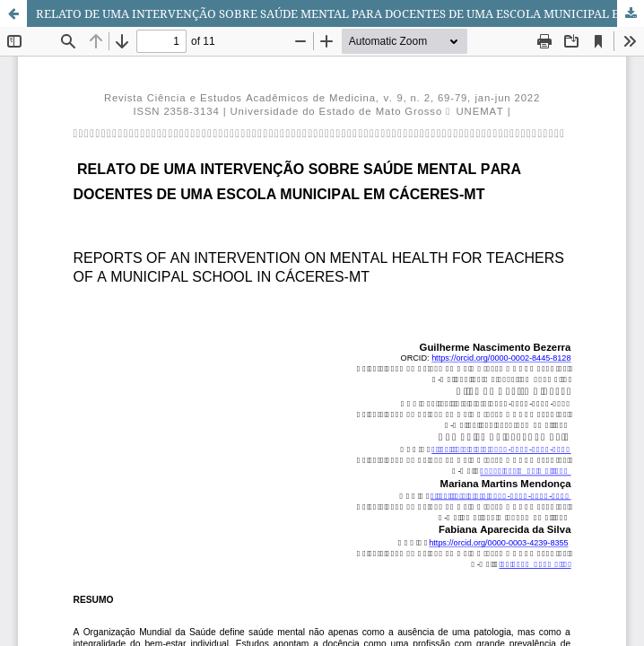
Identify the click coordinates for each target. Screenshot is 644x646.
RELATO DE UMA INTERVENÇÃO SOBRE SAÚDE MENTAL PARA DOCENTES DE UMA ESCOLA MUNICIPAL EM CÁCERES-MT (340, 13)
